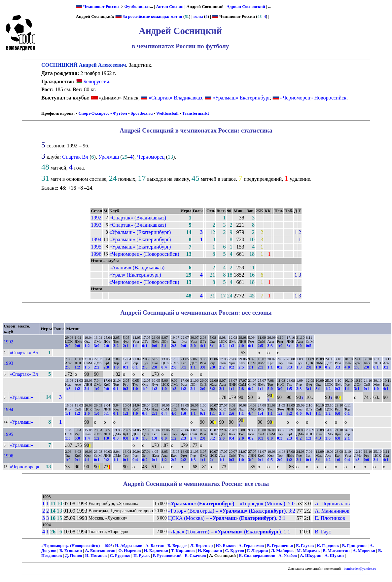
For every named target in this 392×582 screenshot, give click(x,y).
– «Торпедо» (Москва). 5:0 (231, 504)
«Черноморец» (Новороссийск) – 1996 (77, 546)
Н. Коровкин (210, 551)
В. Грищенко (354, 546)
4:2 (222, 346)
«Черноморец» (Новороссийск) (144, 254)
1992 (96, 218)
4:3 (318, 438)
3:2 (386, 367)
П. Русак (142, 556)
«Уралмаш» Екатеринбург (241, 98)
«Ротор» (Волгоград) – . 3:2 (232, 511)
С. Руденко (120, 556)
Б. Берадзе (177, 546)
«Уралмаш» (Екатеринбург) (140, 232)
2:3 (174, 346)
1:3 (232, 346)
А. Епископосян (100, 551)
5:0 (270, 389)
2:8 (241, 389)
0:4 (164, 367)
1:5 (87, 367)
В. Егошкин (71, 551)
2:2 (116, 346)
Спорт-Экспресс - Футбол (103, 113)
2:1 (125, 346)
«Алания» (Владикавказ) (137, 268)
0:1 (145, 346)
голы (198, 17)
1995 (96, 247)
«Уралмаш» (21, 397)
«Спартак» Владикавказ (175, 98)
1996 (96, 254)
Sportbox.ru (142, 113)
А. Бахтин (155, 546)
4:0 (241, 346)
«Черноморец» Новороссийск (313, 98)
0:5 (308, 346)
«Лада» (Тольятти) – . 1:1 (229, 532)
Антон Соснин (170, 7)
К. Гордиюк (328, 546)
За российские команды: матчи (149, 17)
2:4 (193, 438)
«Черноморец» (24, 467)
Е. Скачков (195, 556)
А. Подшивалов (332, 504)
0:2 (232, 367)
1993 (96, 225)
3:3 (270, 346)
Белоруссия (92, 81)
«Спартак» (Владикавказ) (138, 218)
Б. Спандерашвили (257, 556)
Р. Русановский (167, 556)
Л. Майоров (282, 551)
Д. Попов (74, 556)
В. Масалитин (336, 551)
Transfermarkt (196, 113)
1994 (96, 239)
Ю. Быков (226, 546)
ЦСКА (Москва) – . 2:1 (227, 518)
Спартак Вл (75, 157)
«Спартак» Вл (24, 353)
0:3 (289, 367)
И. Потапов (96, 556)
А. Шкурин (311, 556)
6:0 (338, 438)
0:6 (145, 413)
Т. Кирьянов (183, 551)
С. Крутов (235, 551)
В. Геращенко (280, 546)
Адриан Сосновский (246, 7)
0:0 (77, 346)
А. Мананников (332, 511)
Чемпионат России (101, 7)
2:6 (232, 413)
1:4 (260, 413)
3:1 (212, 346)
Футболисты (137, 7)
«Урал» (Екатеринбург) (135, 275)
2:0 (68, 346)
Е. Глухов (305, 546)
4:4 (251, 413)
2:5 (260, 346)
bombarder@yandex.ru (360, 569)
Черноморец (151, 157)
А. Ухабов (288, 556)
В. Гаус (323, 532)
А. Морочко (364, 551)
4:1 (202, 346)
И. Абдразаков (129, 546)
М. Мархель (308, 551)
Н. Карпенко (156, 551)
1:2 (87, 346)
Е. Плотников (330, 518)
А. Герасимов (251, 546)
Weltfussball (167, 113)
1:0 (280, 346)
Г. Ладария (257, 551)
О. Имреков (129, 551)
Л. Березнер (201, 546)
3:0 (96, 346)
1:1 (135, 346)
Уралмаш (109, 157)
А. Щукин (334, 556)
